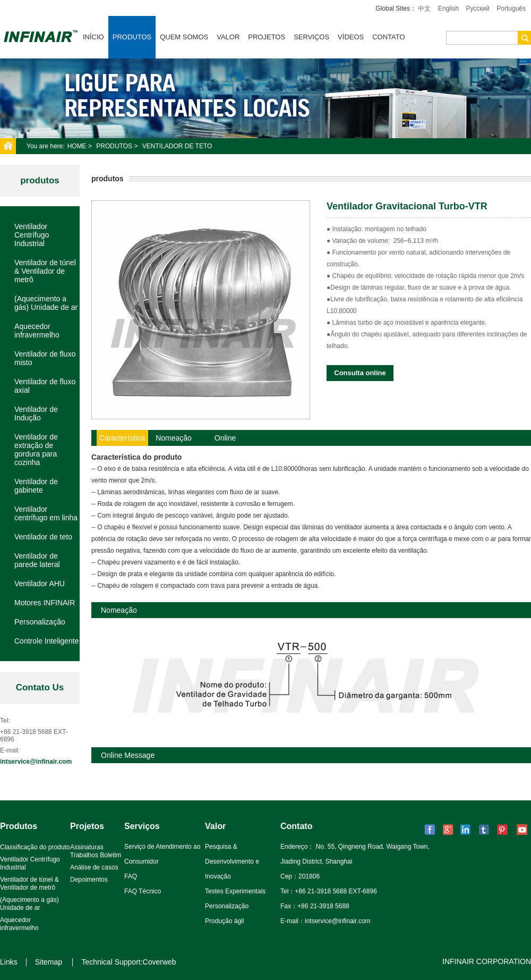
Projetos (267, 37)
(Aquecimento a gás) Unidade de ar (46, 303)
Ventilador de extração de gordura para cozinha (36, 450)
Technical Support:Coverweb (129, 962)
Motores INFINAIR (45, 603)
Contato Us (40, 687)
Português (511, 9)
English (448, 9)
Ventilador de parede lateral (37, 560)
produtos (40, 180)
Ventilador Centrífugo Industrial (32, 235)
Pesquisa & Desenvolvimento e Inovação (232, 861)
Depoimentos (89, 880)
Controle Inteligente (46, 641)
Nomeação (174, 438)
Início (93, 37)
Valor (228, 37)
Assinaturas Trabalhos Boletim (96, 851)
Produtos (132, 37)
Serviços (311, 37)
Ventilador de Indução (36, 413)
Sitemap (49, 962)
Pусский (478, 9)
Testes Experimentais (235, 891)
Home (77, 146)
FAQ (131, 876)
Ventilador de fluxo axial (45, 386)
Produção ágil (224, 921)
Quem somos (184, 37)
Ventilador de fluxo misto (45, 358)
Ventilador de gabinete (36, 486)
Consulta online (360, 373)
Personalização (40, 622)
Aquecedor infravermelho (37, 331)
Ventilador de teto (177, 146)
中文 (424, 9)
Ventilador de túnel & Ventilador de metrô (45, 271)
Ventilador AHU (40, 584)
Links (9, 962)
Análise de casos (94, 867)
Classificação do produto (35, 847)
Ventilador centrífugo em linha (46, 513)
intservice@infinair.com (36, 762)
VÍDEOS (351, 37)
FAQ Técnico (143, 891)
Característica (122, 438)
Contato (388, 37)
